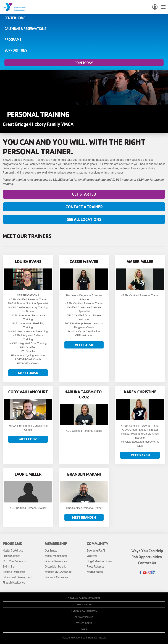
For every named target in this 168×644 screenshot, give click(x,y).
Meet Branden (84, 517)
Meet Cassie (84, 345)
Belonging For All (96, 551)
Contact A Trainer (84, 207)
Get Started (84, 194)
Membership (56, 544)
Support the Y (16, 50)
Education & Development (17, 577)
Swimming (9, 567)
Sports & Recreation (14, 572)
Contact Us (147, 563)
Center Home (15, 18)
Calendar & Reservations (25, 29)
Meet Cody (28, 439)
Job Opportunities (147, 557)
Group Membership (55, 567)
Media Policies (95, 572)
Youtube (145, 573)
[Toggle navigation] (163, 7)
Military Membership (56, 556)
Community (97, 544)
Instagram (149, 573)
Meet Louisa (28, 373)
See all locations (84, 219)
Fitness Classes (11, 556)
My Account (155, 7)
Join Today (84, 63)
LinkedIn (154, 573)
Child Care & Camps (14, 561)
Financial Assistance (14, 583)
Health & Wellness (13, 551)
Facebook (140, 573)
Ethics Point (84, 623)
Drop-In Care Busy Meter (84, 598)
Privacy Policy (84, 617)
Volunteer (92, 556)
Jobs (84, 629)
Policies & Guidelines (56, 577)
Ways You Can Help (147, 551)
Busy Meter (84, 605)
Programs (13, 39)
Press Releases (95, 567)
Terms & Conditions (84, 611)
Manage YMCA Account (58, 572)
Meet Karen (140, 455)
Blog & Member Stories (99, 561)
